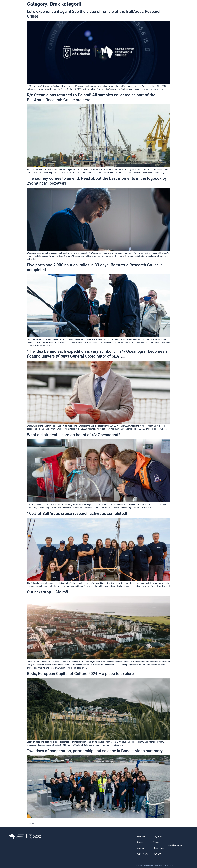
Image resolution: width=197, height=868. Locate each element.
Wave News (143, 854)
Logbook (158, 836)
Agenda (141, 848)
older (30, 823)
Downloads (159, 848)
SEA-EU (157, 854)
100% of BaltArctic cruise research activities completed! (77, 513)
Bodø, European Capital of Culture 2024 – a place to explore (80, 674)
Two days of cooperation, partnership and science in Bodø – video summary (95, 751)
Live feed (142, 836)
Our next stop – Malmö (47, 592)
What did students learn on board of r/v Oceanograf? (74, 435)
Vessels (157, 842)
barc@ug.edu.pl (175, 845)
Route (140, 842)
